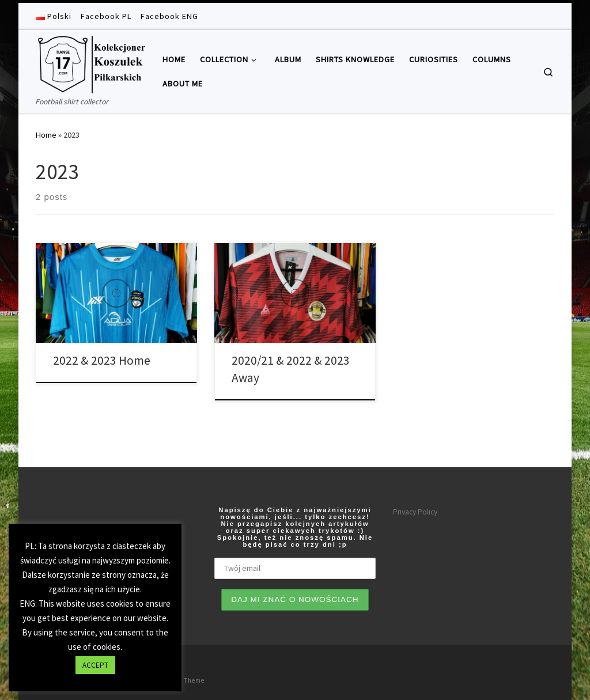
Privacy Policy (415, 512)
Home (46, 135)
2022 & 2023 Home (102, 360)
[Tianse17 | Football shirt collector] (90, 63)
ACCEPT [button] (95, 665)
